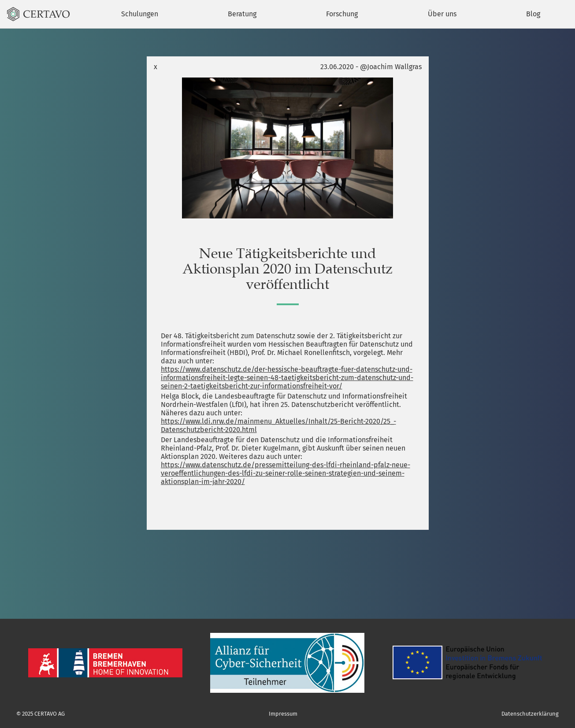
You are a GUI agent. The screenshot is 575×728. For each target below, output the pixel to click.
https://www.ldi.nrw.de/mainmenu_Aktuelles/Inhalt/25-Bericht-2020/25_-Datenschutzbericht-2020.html (278, 425)
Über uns (442, 14)
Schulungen (140, 14)
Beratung (242, 14)
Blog (533, 14)
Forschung (342, 14)
